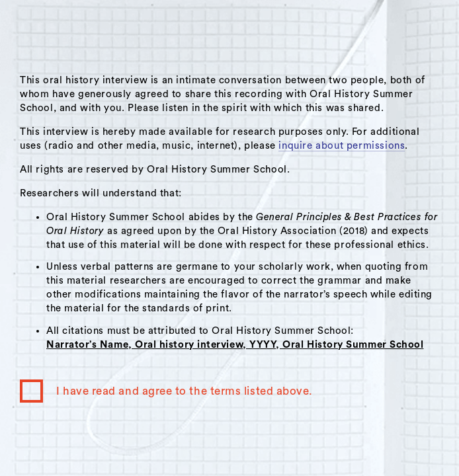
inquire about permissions (342, 146)
